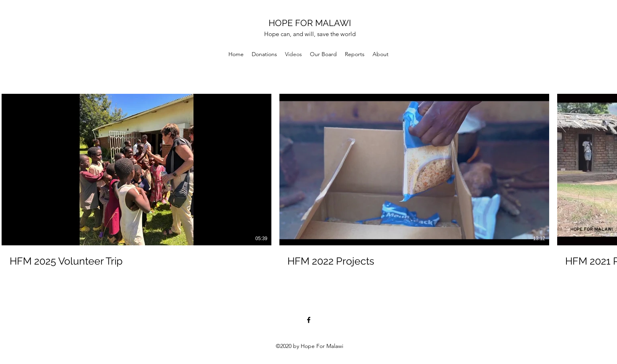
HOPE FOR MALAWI (310, 23)
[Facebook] (309, 320)
